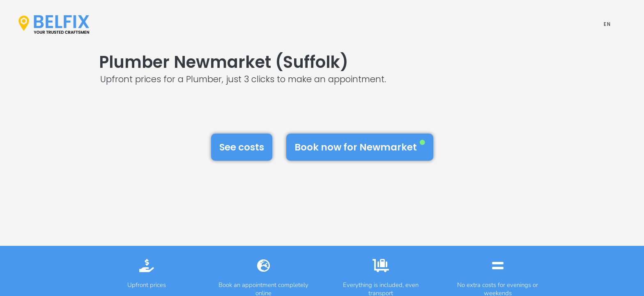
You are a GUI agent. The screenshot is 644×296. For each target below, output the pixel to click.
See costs (242, 147)
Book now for (360, 147)
